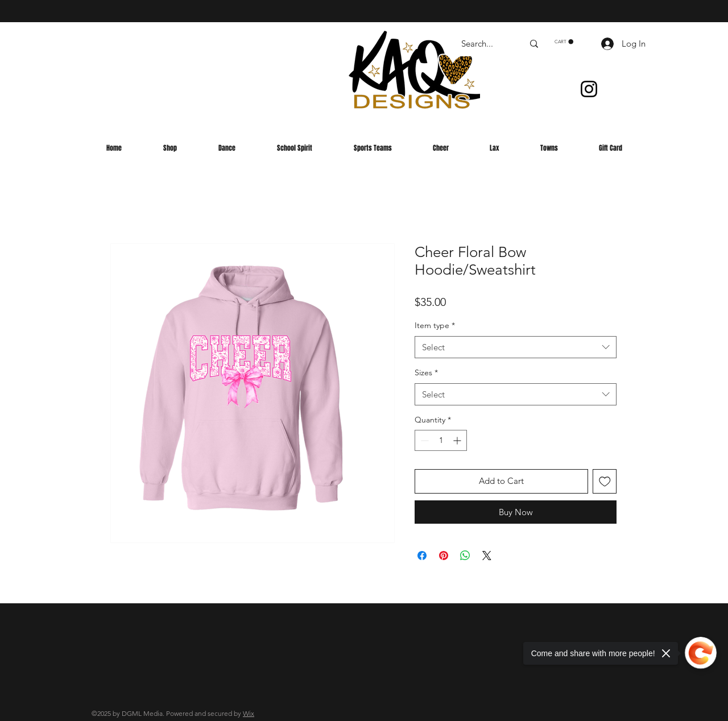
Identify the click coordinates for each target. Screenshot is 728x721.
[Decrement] (423, 440)
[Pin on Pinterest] (444, 556)
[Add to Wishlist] (605, 481)
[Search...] (484, 43)
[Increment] (458, 440)
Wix (249, 713)
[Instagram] (589, 89)
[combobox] (516, 347)
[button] (564, 42)
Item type (435, 325)
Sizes (426, 372)
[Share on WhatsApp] (465, 556)
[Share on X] (487, 556)
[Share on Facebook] (422, 556)
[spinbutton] (441, 440)
